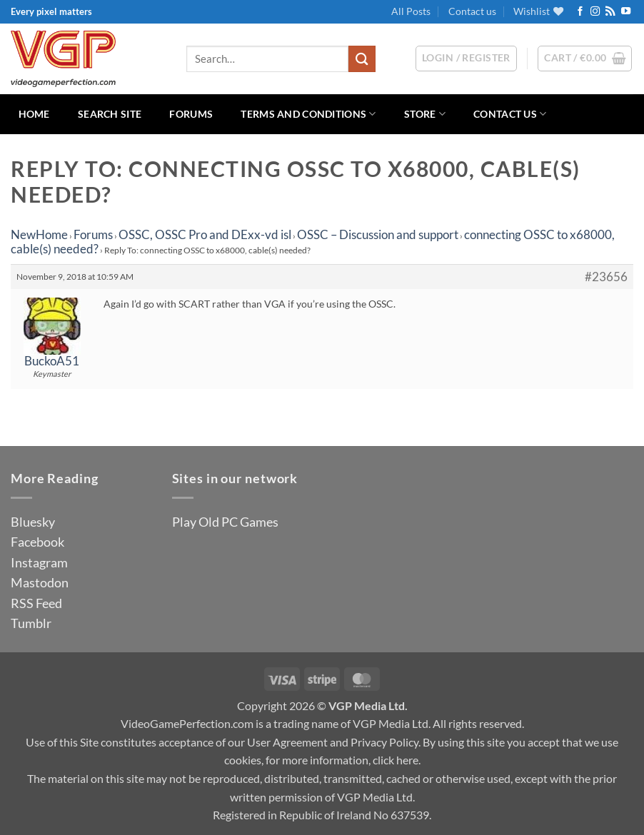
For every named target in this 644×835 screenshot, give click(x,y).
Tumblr (31, 623)
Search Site (110, 114)
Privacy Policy (384, 742)
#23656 (606, 277)
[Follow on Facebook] (580, 12)
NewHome (39, 234)
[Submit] (362, 59)
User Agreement (287, 742)
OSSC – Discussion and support (378, 234)
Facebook (37, 542)
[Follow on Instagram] (595, 12)
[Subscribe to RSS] (610, 12)
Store (425, 114)
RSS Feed (36, 603)
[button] (585, 59)
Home (34, 114)
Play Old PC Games (225, 522)
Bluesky (33, 522)
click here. (397, 760)
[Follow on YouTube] (626, 12)
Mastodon (40, 582)
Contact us (472, 11)
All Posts (411, 11)
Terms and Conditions (308, 114)
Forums (191, 114)
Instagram (39, 562)
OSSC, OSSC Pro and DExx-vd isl (205, 234)
